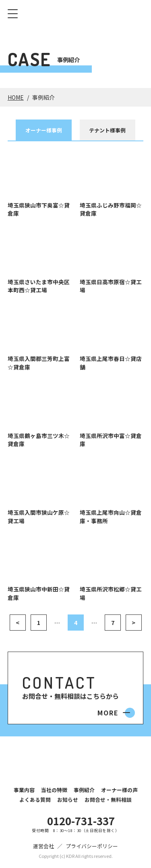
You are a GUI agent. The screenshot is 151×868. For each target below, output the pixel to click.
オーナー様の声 (119, 790)
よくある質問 (35, 800)
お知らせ (68, 800)
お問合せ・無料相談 (108, 800)
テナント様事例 (107, 130)
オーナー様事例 (44, 130)
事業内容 (24, 790)
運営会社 (43, 846)
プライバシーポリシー (92, 846)
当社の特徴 (54, 790)
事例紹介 (84, 790)
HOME (16, 97)
